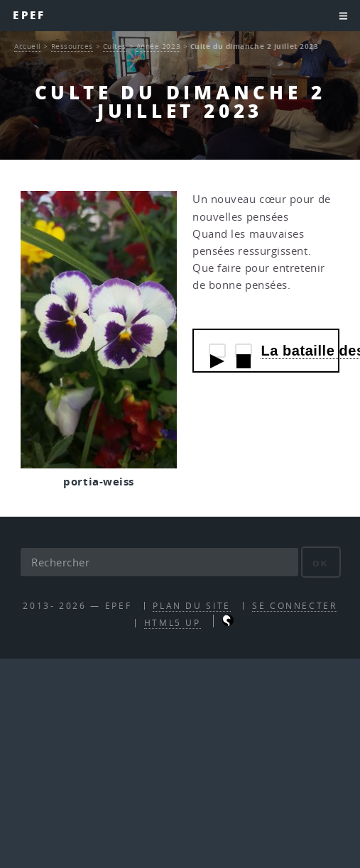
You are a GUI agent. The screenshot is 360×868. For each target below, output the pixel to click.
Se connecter (295, 606)
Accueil (28, 46)
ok (321, 563)
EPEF (29, 15)
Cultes (115, 46)
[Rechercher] (159, 562)
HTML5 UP (173, 623)
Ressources (72, 46)
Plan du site (192, 606)
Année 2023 (159, 46)
